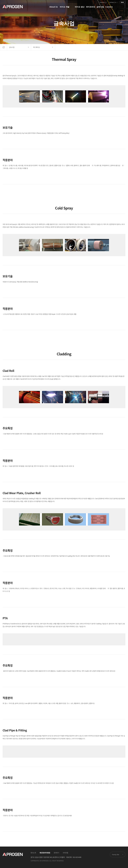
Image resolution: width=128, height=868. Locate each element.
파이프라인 (91, 7)
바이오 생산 (80, 7)
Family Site (116, 855)
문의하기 (56, 853)
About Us (54, 7)
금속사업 (100, 7)
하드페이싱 (36, 47)
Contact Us (113, 2)
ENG (122, 2)
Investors (103, 2)
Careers (109, 7)
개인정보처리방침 (45, 853)
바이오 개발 (65, 7)
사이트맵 (65, 853)
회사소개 (33, 853)
